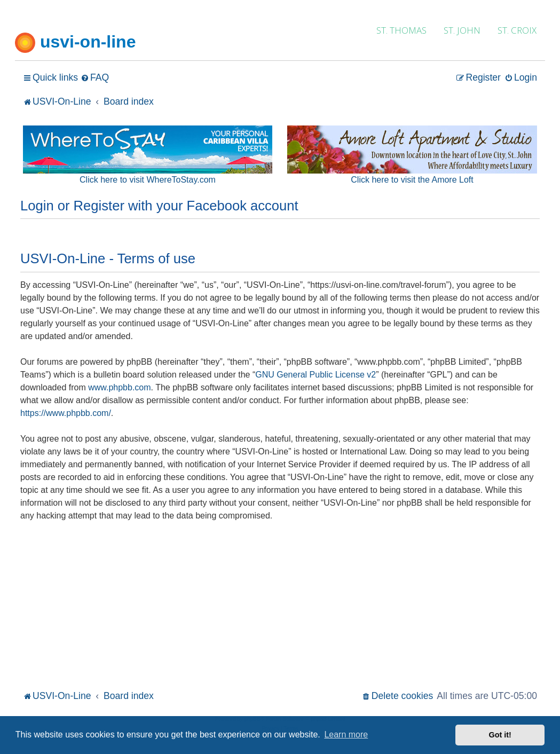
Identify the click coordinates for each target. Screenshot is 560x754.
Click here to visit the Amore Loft (412, 180)
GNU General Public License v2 (316, 375)
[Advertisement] (280, 608)
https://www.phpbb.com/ (66, 413)
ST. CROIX (517, 30)
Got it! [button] (500, 735)
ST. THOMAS (401, 30)
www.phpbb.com (119, 387)
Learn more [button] (346, 735)
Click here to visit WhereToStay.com (148, 180)
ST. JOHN (462, 30)
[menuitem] (95, 78)
